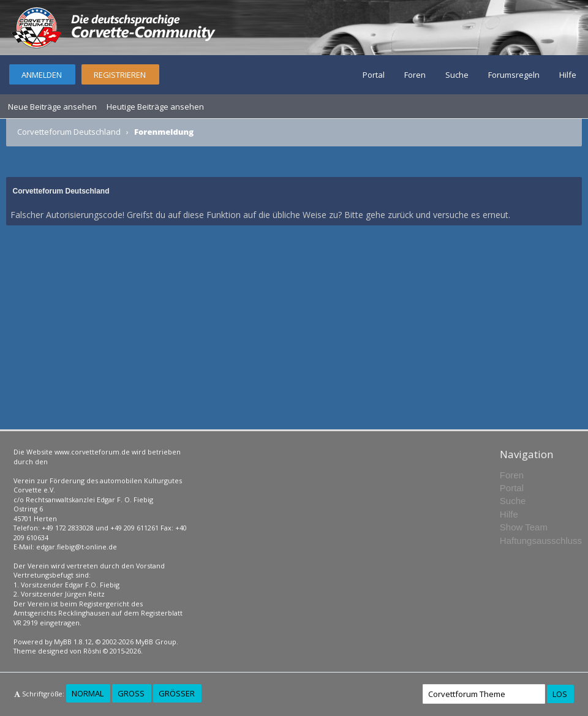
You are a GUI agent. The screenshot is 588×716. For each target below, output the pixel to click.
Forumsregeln (514, 75)
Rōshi (92, 651)
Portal (374, 75)
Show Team (524, 527)
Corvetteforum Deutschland (69, 132)
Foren (415, 75)
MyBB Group (156, 642)
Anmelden (42, 75)
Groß (131, 693)
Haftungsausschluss (541, 541)
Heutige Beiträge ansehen (155, 107)
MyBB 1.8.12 (73, 642)
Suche (457, 75)
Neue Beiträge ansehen (52, 107)
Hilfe (568, 75)
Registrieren (120, 75)
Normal (88, 693)
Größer (177, 693)
